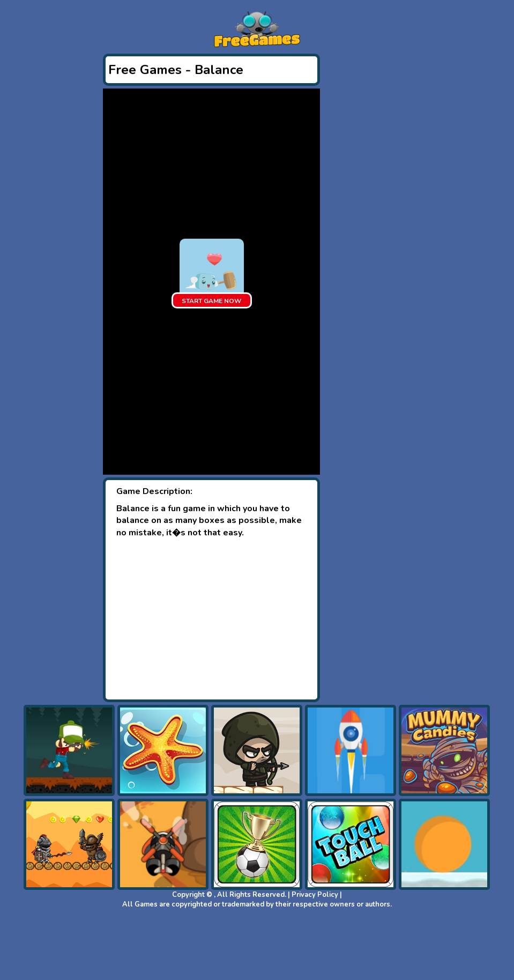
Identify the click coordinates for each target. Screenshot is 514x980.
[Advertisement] (211, 619)
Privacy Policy (315, 895)
